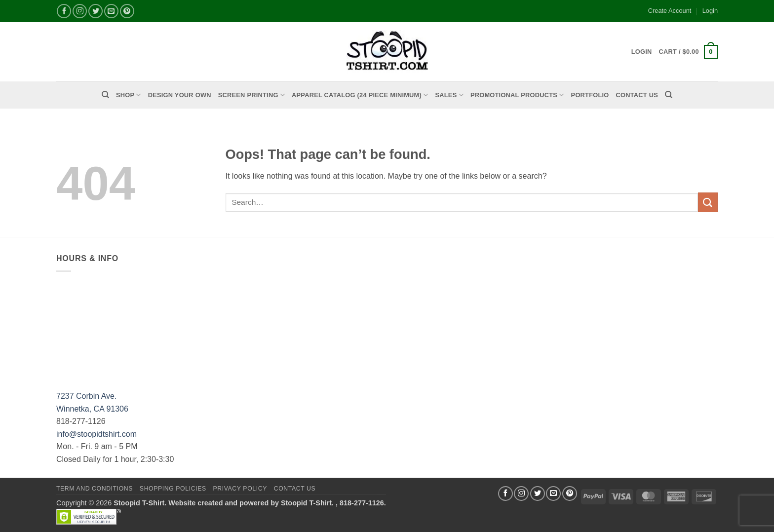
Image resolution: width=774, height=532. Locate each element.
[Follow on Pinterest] (127, 11)
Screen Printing (252, 95)
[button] (688, 52)
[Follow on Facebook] (64, 11)
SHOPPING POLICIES (173, 489)
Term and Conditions (95, 489)
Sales (449, 95)
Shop (129, 95)
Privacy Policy (240, 489)
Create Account (670, 11)
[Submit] (708, 202)
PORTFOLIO (590, 95)
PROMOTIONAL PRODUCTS (517, 95)
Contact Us (637, 95)
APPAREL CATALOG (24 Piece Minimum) (360, 95)
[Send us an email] (111, 11)
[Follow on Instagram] (80, 11)
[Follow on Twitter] (96, 11)
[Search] (105, 95)
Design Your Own (180, 95)
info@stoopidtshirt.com (97, 434)
